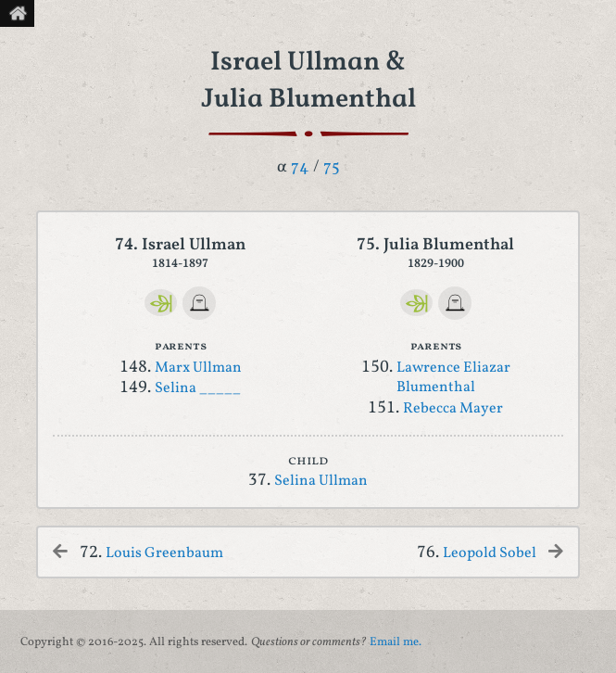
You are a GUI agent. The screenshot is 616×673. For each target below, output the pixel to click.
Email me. (396, 642)
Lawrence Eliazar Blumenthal (453, 378)
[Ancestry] (161, 303)
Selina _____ (198, 388)
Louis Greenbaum (164, 553)
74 (300, 167)
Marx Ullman (198, 368)
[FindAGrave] (199, 303)
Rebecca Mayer (453, 409)
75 (332, 167)
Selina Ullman (321, 481)
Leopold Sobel (490, 553)
